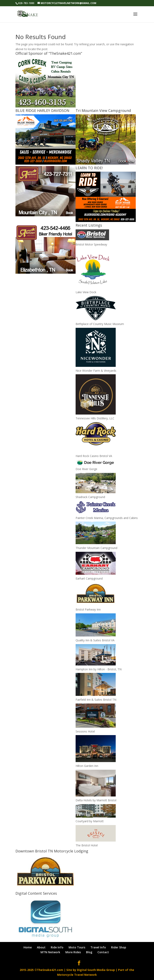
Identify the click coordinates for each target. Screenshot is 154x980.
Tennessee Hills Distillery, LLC (95, 418)
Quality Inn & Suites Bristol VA (95, 640)
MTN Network (50, 952)
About (41, 947)
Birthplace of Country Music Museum (100, 324)
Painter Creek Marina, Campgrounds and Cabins (107, 518)
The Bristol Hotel (87, 845)
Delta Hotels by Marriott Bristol (96, 800)
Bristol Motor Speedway (91, 244)
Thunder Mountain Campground (96, 548)
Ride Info (57, 947)
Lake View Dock (86, 292)
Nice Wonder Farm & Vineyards (96, 371)
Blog (89, 952)
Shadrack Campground (90, 497)
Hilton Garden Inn (87, 766)
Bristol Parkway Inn (88, 609)
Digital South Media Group (96, 970)
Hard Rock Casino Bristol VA (94, 456)
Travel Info (98, 947)
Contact (103, 952)
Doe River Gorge (86, 469)
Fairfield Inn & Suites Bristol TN (96, 700)
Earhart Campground (89, 578)
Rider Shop (119, 947)
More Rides (73, 952)
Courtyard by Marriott (90, 821)
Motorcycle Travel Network (77, 975)
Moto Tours (77, 947)
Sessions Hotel (85, 731)
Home (28, 947)
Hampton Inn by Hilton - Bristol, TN (99, 669)
